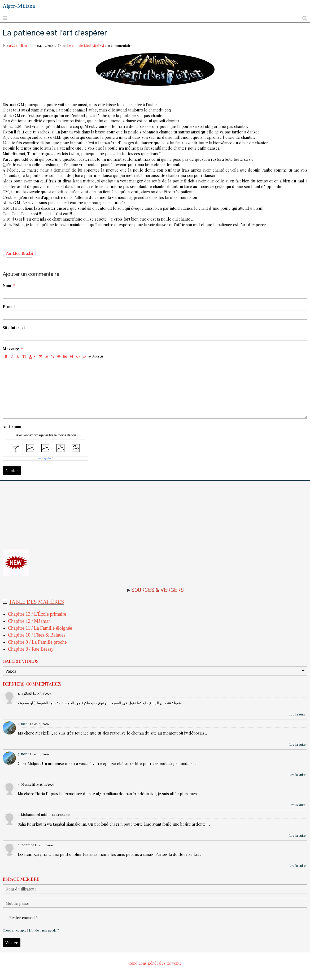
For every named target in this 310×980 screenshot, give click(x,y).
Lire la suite (297, 714)
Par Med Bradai (19, 253)
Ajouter (12, 471)
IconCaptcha (44, 458)
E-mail (9, 307)
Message (11, 349)
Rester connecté (20, 918)
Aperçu (96, 356)
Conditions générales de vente (155, 963)
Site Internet (14, 328)
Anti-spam (12, 427)
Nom (7, 285)
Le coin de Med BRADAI (86, 45)
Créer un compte (15, 930)
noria (25, 724)
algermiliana (19, 45)
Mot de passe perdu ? (44, 930)
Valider (12, 943)
